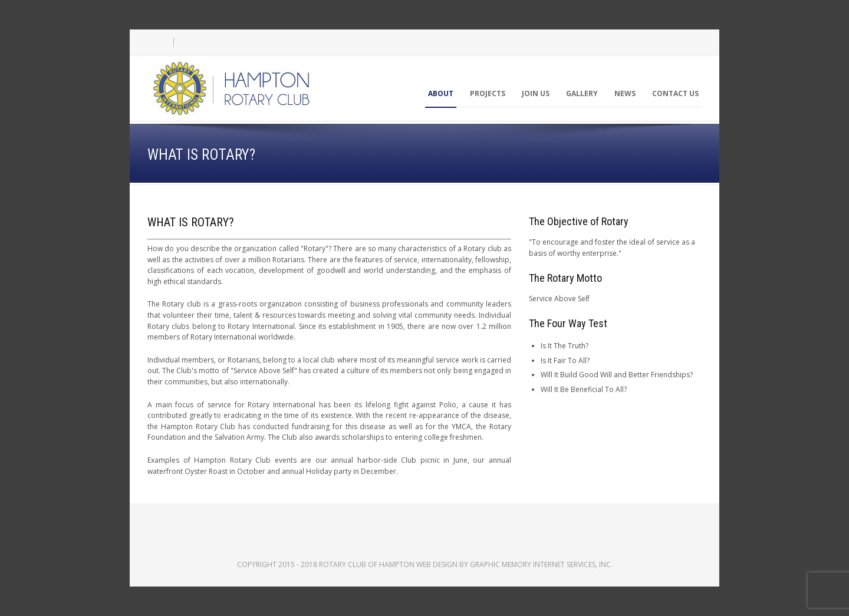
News (625, 93)
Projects (488, 93)
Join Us (536, 93)
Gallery (582, 93)
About (441, 93)
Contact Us (675, 93)
